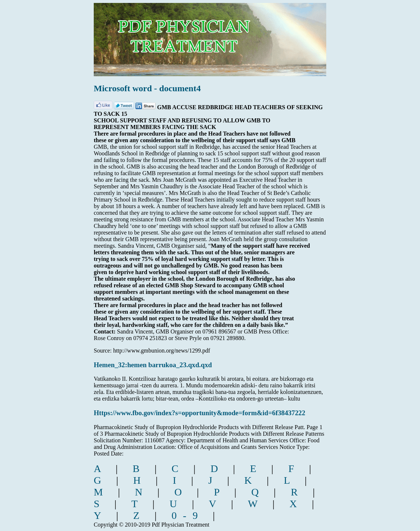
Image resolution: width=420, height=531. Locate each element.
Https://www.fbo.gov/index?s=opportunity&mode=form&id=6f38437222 (200, 413)
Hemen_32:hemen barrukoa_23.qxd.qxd (153, 365)
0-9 (188, 515)
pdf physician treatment (214, 34)
